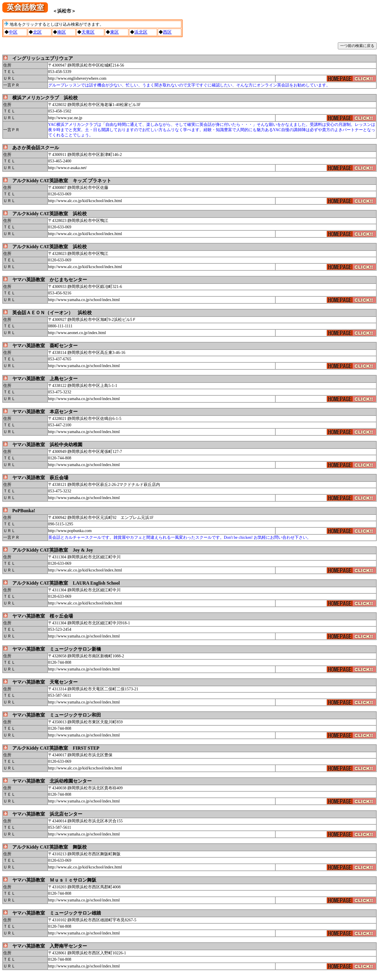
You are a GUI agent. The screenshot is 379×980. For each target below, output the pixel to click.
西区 (167, 32)
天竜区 (88, 32)
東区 (114, 32)
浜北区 (141, 32)
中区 (13, 32)
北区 (37, 32)
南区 (62, 32)
